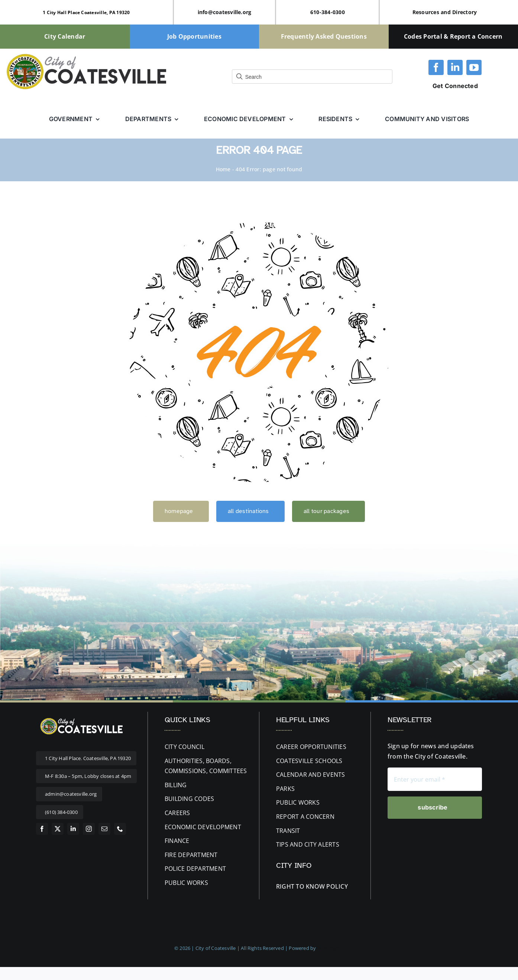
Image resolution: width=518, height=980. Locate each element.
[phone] (120, 829)
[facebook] (436, 67)
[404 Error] (259, 225)
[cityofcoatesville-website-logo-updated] (86, 55)
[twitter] (58, 829)
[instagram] (89, 829)
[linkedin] (455, 67)
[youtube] (474, 67)
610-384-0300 (328, 12)
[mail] (104, 829)
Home (223, 169)
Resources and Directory (445, 12)
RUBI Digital (331, 948)
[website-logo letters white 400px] (81, 718)
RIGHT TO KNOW (300, 886)
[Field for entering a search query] (312, 77)
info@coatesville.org (225, 12)
